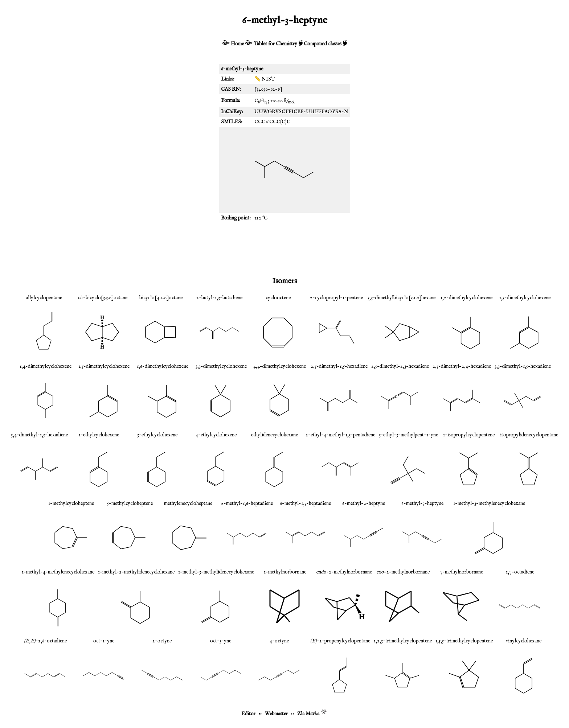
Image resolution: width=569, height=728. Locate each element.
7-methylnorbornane (461, 572)
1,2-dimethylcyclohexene (466, 298)
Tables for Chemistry (275, 44)
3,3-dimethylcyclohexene (221, 366)
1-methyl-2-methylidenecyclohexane (136, 572)
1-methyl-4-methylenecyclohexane (58, 572)
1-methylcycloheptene (71, 503)
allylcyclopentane (44, 298)
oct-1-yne (104, 641)
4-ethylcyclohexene (216, 435)
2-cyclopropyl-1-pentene (336, 298)
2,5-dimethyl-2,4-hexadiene (462, 366)
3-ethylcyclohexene (157, 435)
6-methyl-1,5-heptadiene (305, 503)
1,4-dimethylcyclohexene (46, 366)
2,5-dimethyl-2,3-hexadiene (400, 366)
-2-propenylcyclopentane (340, 641)
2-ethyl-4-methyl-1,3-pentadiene (340, 435)
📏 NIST (265, 79)
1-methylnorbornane (285, 572)
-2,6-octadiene (45, 641)
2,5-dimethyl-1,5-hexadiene (339, 366)
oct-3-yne (221, 641)
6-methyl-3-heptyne (422, 503)
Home (237, 44)
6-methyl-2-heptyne (364, 503)
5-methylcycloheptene (130, 503)
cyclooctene (278, 298)
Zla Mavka (308, 714)
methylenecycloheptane (188, 503)
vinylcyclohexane (524, 641)
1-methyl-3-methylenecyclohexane (489, 503)
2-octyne (162, 641)
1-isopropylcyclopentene (469, 435)
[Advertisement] (284, 248)
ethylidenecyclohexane (275, 435)
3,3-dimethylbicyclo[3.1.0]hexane (402, 298)
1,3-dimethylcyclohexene (525, 298)
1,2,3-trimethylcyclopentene (403, 641)
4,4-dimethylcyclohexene (280, 366)
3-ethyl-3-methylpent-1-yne (408, 435)
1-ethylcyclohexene (99, 435)
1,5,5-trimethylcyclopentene (464, 641)
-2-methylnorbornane (344, 572)
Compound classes (323, 44)
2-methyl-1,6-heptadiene (247, 503)
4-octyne (279, 641)
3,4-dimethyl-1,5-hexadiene (39, 435)
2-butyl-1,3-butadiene (219, 298)
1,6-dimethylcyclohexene (163, 366)
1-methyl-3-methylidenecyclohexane (216, 572)
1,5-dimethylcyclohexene (104, 366)
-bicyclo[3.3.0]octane (103, 298)
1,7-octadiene (520, 572)
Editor (248, 714)
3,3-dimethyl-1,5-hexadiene (523, 366)
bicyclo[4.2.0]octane (161, 298)
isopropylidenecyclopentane (529, 435)
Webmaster (276, 714)
